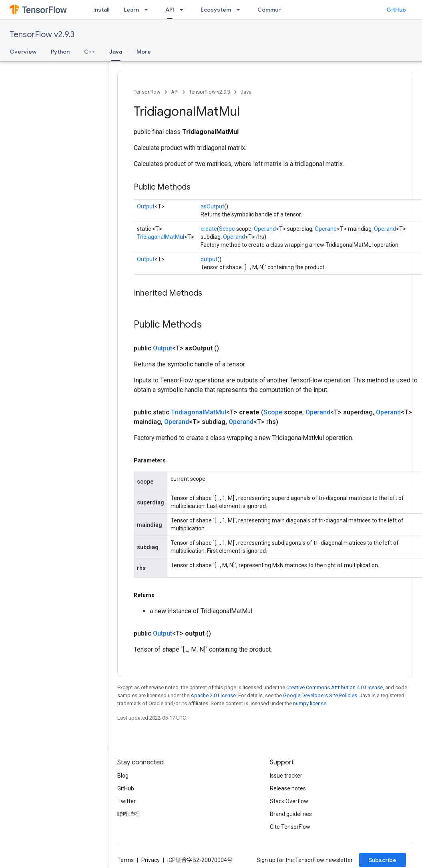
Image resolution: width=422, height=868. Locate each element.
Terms (126, 860)
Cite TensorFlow (290, 827)
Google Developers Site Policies (320, 695)
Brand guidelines (291, 814)
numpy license (310, 703)
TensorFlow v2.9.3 (42, 35)
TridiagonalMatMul (161, 237)
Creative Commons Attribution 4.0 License (335, 687)
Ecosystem (216, 10)
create (209, 229)
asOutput (212, 206)
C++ (89, 52)
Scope (227, 229)
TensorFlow (147, 92)
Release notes (288, 788)
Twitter (127, 801)
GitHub (396, 10)
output (209, 259)
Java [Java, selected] (116, 52)
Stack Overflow (289, 801)
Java (246, 92)
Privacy (151, 860)
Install (101, 10)
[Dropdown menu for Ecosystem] (241, 10)
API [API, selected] (170, 10)
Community (273, 10)
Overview (23, 52)
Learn (131, 10)
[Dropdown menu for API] (184, 10)
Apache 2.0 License (213, 695)
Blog (123, 776)
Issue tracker (286, 776)
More (144, 52)
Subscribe (383, 860)
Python (60, 52)
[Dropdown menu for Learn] (149, 10)
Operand (265, 229)
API (175, 92)
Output (146, 206)
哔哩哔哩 (129, 814)
